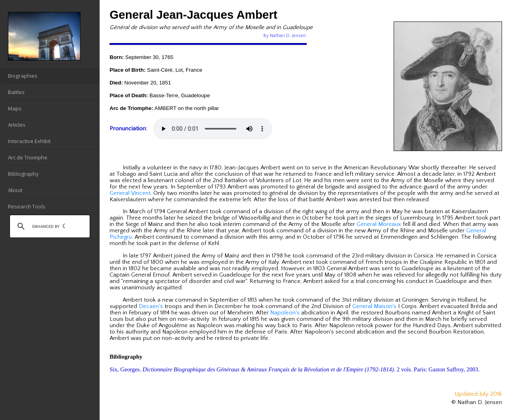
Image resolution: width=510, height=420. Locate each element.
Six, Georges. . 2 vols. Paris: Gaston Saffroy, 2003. (295, 369)
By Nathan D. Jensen (285, 36)
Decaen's (151, 306)
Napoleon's (285, 313)
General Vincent (130, 193)
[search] (49, 226)
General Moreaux (379, 224)
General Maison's (374, 306)
